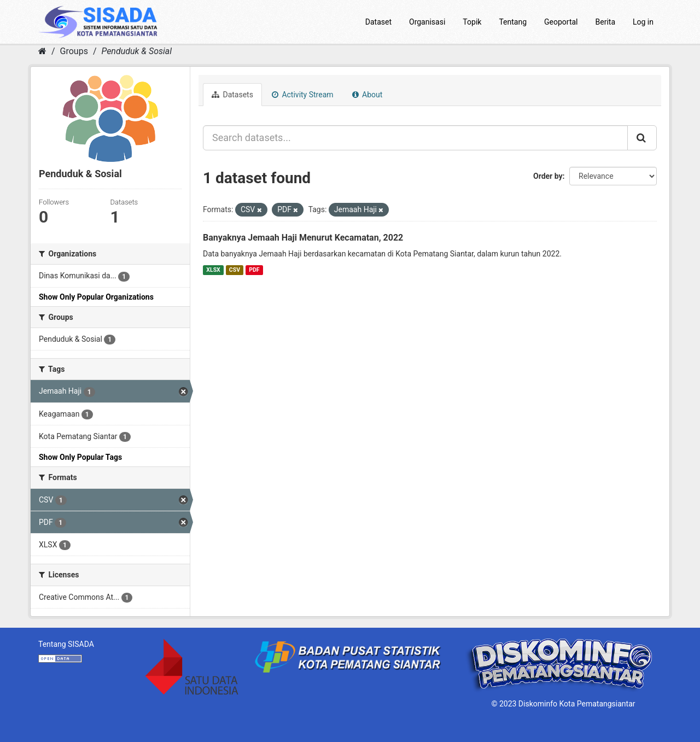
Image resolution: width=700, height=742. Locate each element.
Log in (643, 22)
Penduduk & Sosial (136, 51)
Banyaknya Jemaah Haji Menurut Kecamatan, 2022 (303, 238)
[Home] (42, 51)
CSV (235, 270)
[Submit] (642, 138)
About (367, 95)
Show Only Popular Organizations (96, 297)
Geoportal (561, 22)
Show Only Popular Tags (80, 457)
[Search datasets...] (415, 138)
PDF (254, 270)
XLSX (213, 270)
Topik (472, 22)
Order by (548, 176)
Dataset (378, 22)
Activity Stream (303, 95)
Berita (606, 22)
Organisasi (427, 22)
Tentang (513, 22)
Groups (74, 51)
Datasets (232, 95)
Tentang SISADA (66, 644)
